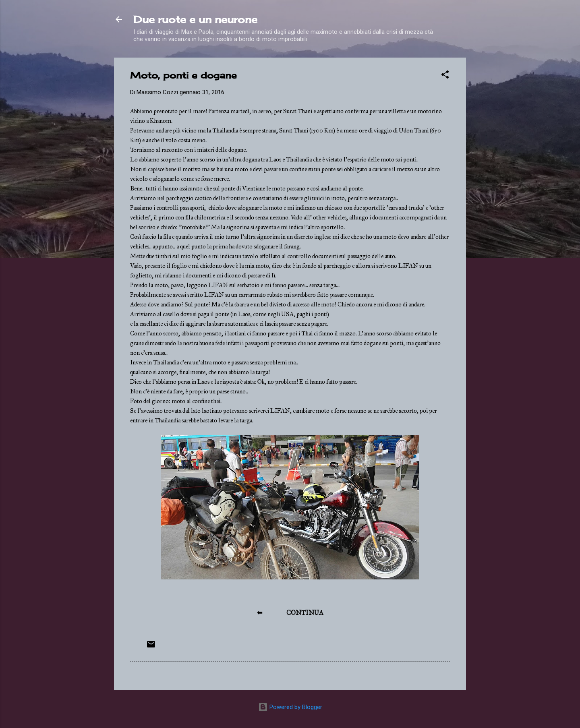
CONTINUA (305, 613)
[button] (445, 76)
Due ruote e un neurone (195, 19)
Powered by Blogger (290, 707)
